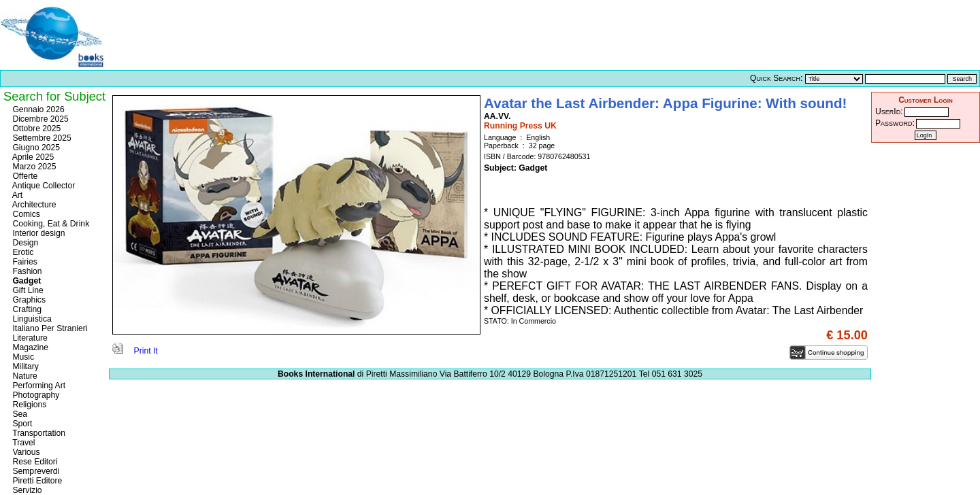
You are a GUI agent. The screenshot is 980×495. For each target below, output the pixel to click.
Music (22, 357)
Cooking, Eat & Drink (50, 224)
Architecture (33, 205)
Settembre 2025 (41, 138)
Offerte (24, 176)
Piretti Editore (36, 481)
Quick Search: (776, 78)
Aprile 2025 (32, 157)
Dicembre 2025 (39, 119)
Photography (35, 395)
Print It (135, 351)
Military (24, 366)
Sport (21, 424)
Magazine (29, 347)
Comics (25, 214)
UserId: (889, 112)
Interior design (37, 233)
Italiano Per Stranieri (49, 328)
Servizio (26, 490)
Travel (22, 443)
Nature (24, 376)
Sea (19, 414)
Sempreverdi (35, 471)
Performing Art (38, 386)
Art (16, 195)
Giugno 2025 (35, 148)
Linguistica (31, 319)
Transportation (38, 433)
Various (25, 452)
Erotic (22, 252)
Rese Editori (34, 462)
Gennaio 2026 (37, 109)
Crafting (26, 309)
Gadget (26, 281)
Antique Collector (43, 186)
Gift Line (27, 290)
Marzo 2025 (33, 167)
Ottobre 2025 (35, 129)
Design (24, 243)
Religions (28, 405)
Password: (895, 123)
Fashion (26, 271)
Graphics (28, 300)
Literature (29, 338)
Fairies (24, 262)
